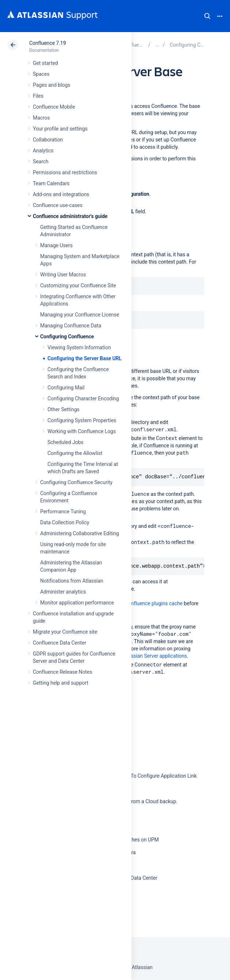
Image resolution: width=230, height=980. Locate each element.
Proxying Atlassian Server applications (144, 656)
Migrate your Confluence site (65, 632)
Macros (41, 118)
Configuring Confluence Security (76, 482)
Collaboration (48, 140)
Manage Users (56, 245)
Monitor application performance (77, 603)
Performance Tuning (63, 512)
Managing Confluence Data (71, 326)
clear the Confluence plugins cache (143, 603)
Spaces (41, 74)
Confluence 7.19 (47, 43)
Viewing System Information (79, 347)
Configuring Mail (66, 388)
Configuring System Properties (82, 420)
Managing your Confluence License (80, 315)
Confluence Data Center (60, 643)
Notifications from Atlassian (72, 581)
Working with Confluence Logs (82, 431)
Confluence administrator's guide (70, 216)
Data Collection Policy (65, 522)
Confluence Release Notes (62, 672)
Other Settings (64, 409)
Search (207, 16)
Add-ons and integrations (61, 194)
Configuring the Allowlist (75, 453)
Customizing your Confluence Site (78, 285)
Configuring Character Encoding (83, 398)
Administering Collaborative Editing (80, 533)
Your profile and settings (60, 129)
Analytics (43, 151)
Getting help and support (61, 683)
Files (38, 96)
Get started (45, 63)
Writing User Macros (63, 275)
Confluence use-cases (58, 205)
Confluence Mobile (54, 107)
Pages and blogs (51, 85)
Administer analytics (63, 592)
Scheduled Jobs (65, 442)
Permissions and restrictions (65, 172)
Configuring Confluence (67, 337)
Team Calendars (51, 183)
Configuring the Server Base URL (85, 358)
